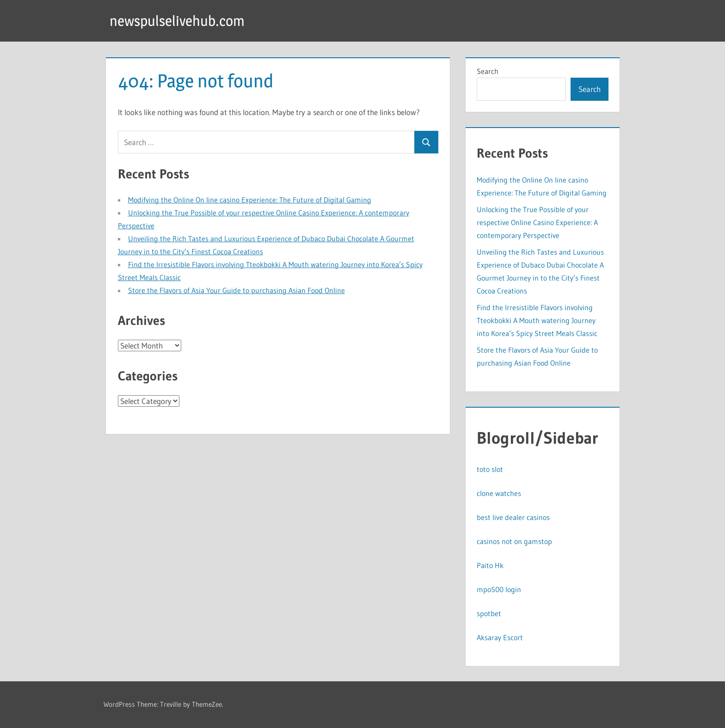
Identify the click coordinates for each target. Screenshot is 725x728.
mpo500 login (499, 589)
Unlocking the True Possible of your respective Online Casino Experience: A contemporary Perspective (537, 222)
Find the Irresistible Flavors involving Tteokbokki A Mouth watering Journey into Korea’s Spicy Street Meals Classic (537, 320)
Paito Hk (490, 565)
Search (488, 71)
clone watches (499, 493)
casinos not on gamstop (514, 541)
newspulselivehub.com (179, 21)
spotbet (489, 613)
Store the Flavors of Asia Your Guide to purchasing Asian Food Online (237, 290)
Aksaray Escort (500, 637)
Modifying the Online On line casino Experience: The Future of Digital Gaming (250, 200)
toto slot (490, 469)
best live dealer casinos (513, 517)
